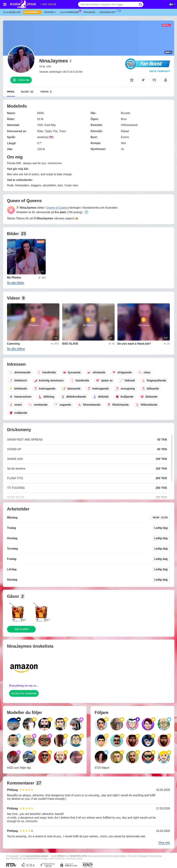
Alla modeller (12, 12)
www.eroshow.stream (37, 856)
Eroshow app (108, 12)
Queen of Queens (57, 208)
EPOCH (61, 856)
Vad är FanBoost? (160, 71)
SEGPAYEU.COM (78, 856)
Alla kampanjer (70, 12)
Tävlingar (89, 12)
